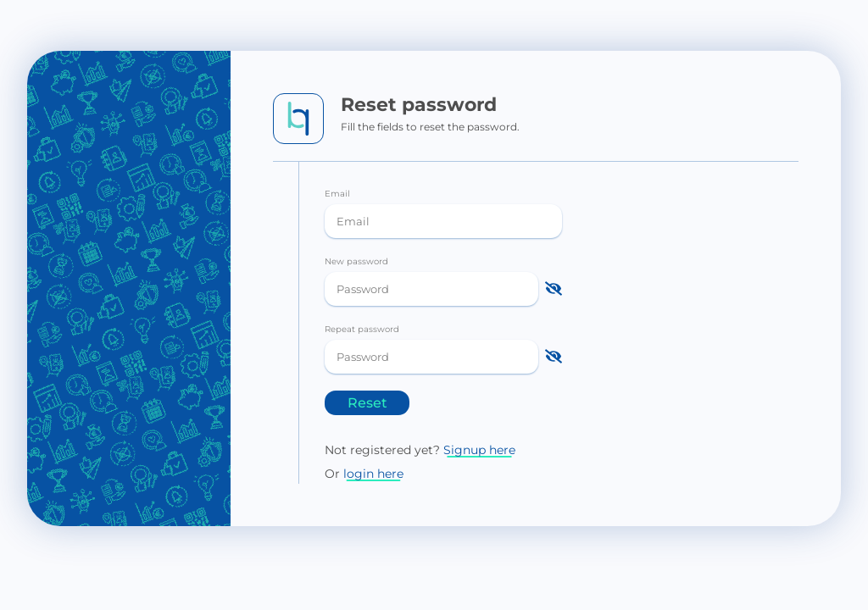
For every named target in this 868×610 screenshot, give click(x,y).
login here (373, 474)
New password (356, 261)
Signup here (479, 450)
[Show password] (554, 289)
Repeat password (362, 329)
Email (337, 194)
